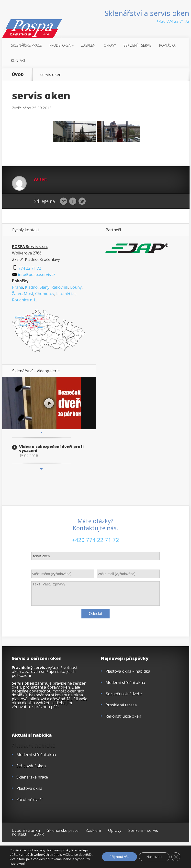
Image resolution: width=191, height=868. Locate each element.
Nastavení (154, 857)
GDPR (39, 834)
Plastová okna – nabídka (128, 671)
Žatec (17, 294)
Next (41, 469)
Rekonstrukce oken (123, 716)
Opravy (110, 45)
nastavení (17, 863)
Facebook (73, 201)
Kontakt (18, 60)
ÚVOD (18, 75)
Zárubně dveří (29, 800)
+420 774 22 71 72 (173, 21)
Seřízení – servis (138, 45)
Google (63, 201)
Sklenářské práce (26, 45)
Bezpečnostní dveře (124, 694)
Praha (17, 287)
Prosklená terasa (121, 705)
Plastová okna (29, 788)
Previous (41, 432)
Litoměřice (66, 294)
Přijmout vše (119, 857)
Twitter (82, 201)
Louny (76, 287)
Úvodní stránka (26, 830)
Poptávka (167, 45)
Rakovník (60, 287)
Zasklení (89, 45)
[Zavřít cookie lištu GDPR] (176, 857)
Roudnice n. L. (24, 300)
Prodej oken (62, 45)
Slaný (45, 287)
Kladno (31, 287)
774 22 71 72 (27, 268)
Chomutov (45, 294)
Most (28, 294)
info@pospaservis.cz (34, 275)
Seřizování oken (31, 766)
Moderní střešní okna (125, 682)
